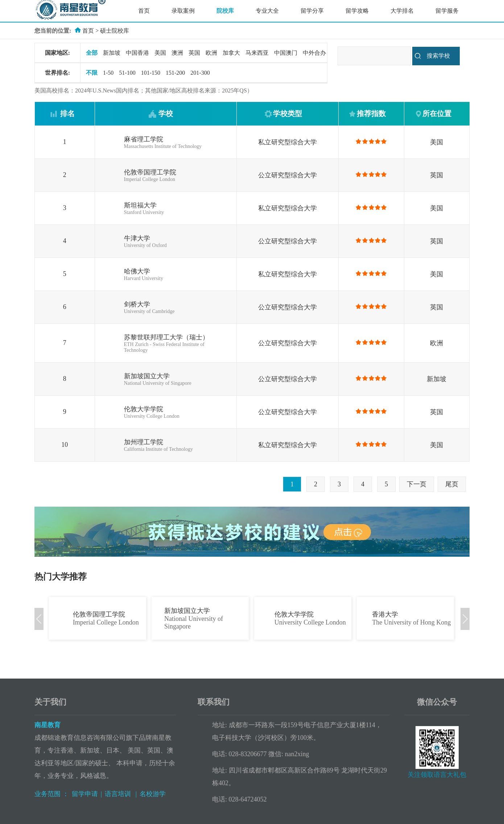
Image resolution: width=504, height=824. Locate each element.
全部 (92, 53)
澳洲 (177, 53)
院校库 (225, 11)
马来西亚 (257, 53)
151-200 (175, 73)
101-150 (151, 73)
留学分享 (312, 11)
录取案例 (183, 11)
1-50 (108, 73)
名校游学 (153, 794)
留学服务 (447, 11)
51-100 (127, 73)
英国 (194, 53)
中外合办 (314, 53)
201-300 (200, 73)
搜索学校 (438, 56)
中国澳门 (286, 53)
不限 (92, 73)
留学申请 (85, 794)
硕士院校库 (115, 31)
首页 (144, 11)
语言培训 (119, 794)
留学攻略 (357, 11)
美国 (160, 53)
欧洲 (211, 53)
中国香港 (137, 53)
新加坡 (112, 53)
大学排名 (402, 11)
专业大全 (267, 11)
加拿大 (231, 53)
